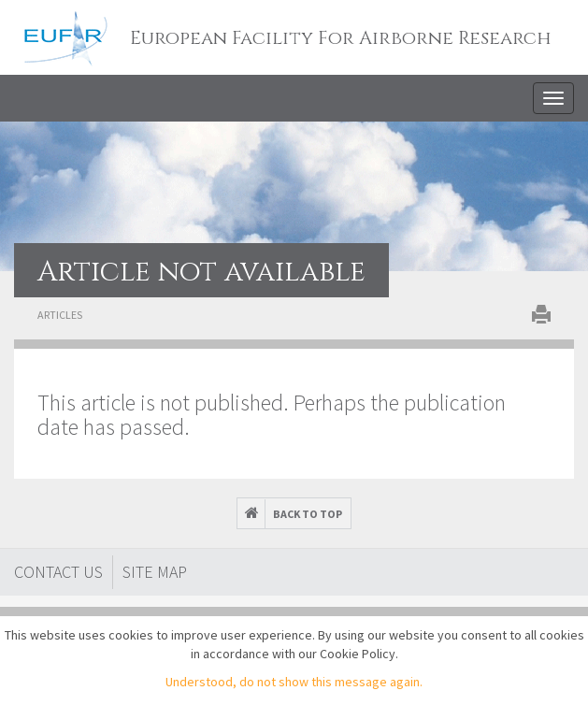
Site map (155, 572)
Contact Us (58, 572)
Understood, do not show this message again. (294, 682)
